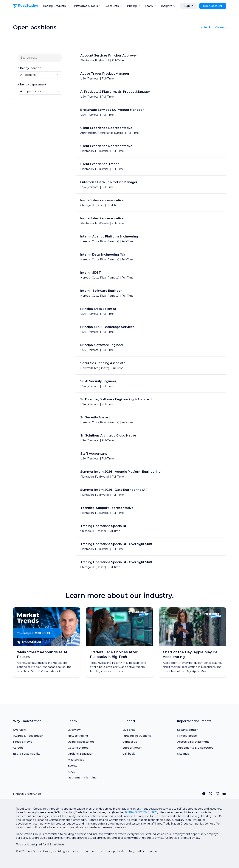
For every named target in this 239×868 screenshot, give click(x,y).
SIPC (138, 812)
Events (73, 766)
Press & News (23, 742)
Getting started (78, 748)
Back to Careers (213, 27)
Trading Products (56, 6)
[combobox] (40, 75)
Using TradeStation (81, 742)
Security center (187, 730)
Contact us (130, 742)
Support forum (132, 748)
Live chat (129, 730)
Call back (129, 754)
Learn (151, 6)
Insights (168, 6)
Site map (183, 754)
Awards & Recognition (28, 736)
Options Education (80, 754)
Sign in (189, 6)
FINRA (129, 812)
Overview (20, 730)
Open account (213, 6)
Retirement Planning (82, 778)
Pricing (134, 6)
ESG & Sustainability (27, 754)
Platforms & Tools (88, 6)
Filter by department (32, 85)
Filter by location (30, 68)
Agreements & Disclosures (195, 748)
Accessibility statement (193, 742)
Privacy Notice (187, 736)
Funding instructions (137, 736)
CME (146, 812)
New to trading (78, 736)
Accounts (114, 6)
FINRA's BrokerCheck (28, 794)
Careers (18, 748)
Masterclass (76, 760)
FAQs (71, 772)
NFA (154, 812)
